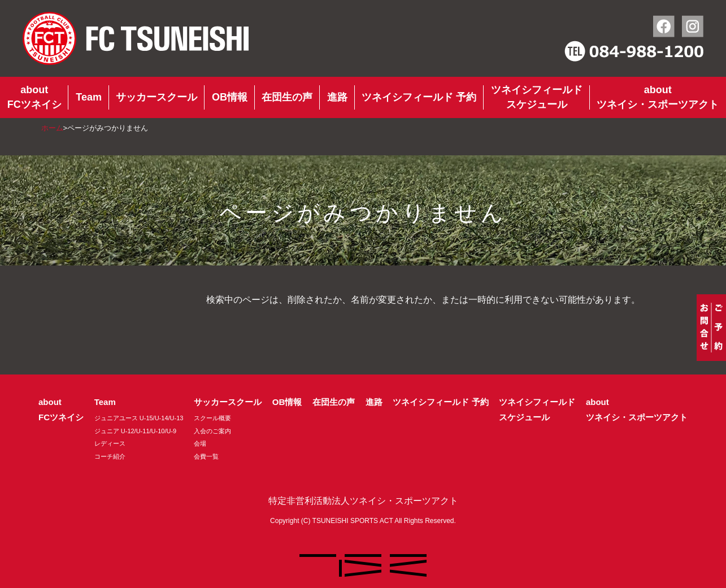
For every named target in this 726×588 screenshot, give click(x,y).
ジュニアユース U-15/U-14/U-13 (139, 418)
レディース (110, 443)
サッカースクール (156, 97)
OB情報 (230, 97)
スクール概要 (212, 418)
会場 (200, 443)
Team (89, 97)
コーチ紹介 (110, 456)
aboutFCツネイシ (34, 97)
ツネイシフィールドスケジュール (537, 97)
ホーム (52, 128)
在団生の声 (287, 97)
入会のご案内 (212, 431)
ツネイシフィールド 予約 (419, 97)
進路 (337, 97)
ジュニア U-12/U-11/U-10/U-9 (135, 431)
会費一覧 (206, 456)
